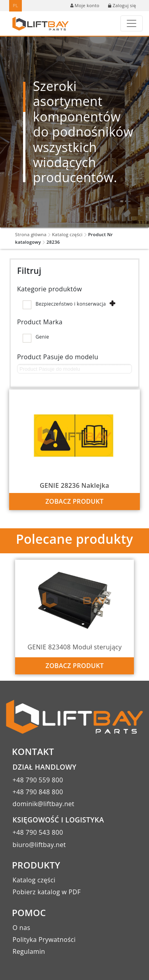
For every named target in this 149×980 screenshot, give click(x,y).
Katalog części (67, 234)
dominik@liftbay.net (44, 804)
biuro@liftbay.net (39, 845)
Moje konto (85, 5)
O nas (22, 928)
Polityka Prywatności (44, 940)
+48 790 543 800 (38, 832)
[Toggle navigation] (132, 23)
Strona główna (31, 234)
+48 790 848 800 (38, 792)
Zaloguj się (122, 5)
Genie (42, 337)
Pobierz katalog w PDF (47, 892)
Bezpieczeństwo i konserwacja (71, 304)
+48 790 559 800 (38, 780)
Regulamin (29, 951)
